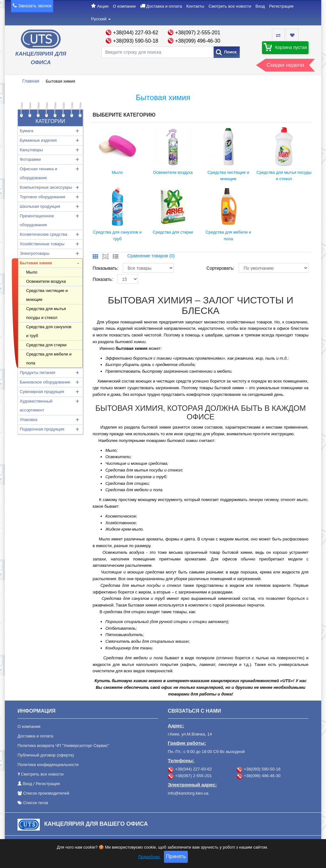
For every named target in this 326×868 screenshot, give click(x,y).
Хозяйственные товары (42, 244)
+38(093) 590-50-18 (136, 41)
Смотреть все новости (230, 6)
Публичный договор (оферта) (46, 755)
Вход (260, 6)
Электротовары (35, 253)
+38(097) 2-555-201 (198, 33)
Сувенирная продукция (42, 392)
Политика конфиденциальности (48, 765)
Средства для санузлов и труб (49, 331)
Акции (103, 6)
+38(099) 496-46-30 (198, 41)
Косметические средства (43, 234)
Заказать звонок (35, 6)
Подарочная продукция (42, 429)
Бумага (26, 131)
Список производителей (46, 793)
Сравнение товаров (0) (151, 256)
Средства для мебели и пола (49, 359)
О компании (124, 6)
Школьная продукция (40, 206)
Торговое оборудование (43, 197)
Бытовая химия (36, 263)
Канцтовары (31, 150)
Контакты (195, 6)
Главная (31, 81)
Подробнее (149, 857)
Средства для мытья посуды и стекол (46, 313)
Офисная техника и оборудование (38, 173)
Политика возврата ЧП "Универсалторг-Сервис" (63, 746)
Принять (176, 856)
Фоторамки (30, 159)
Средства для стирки (46, 345)
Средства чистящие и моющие (47, 295)
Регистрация (281, 6)
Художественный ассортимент (36, 406)
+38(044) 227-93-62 (136, 33)
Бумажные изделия (38, 140)
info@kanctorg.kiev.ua (188, 793)
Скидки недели (285, 65)
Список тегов (36, 803)
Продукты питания (37, 373)
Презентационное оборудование (37, 220)
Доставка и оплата (164, 6)
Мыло (32, 272)
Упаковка (28, 420)
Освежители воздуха (46, 281)
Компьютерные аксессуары (46, 187)
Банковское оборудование (45, 382)
